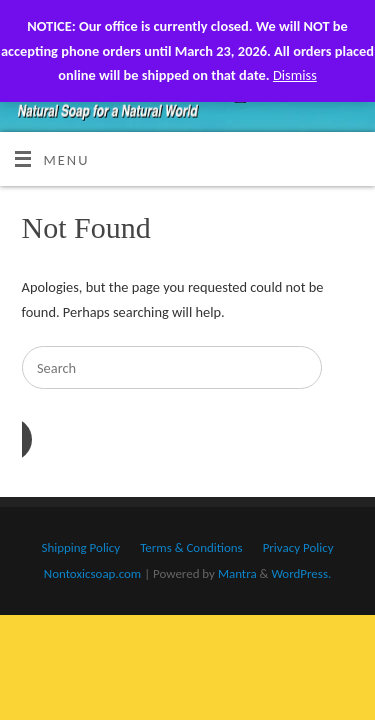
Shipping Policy (80, 547)
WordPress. (301, 573)
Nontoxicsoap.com (92, 573)
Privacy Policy (298, 547)
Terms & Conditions (191, 547)
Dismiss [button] (295, 75)
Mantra (237, 573)
